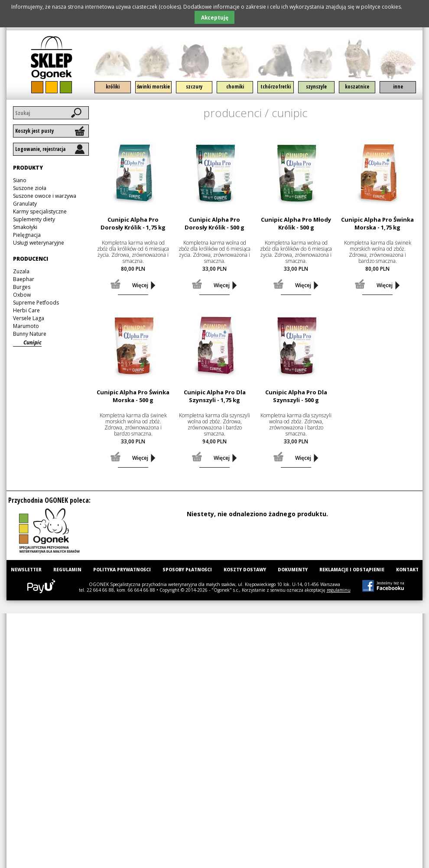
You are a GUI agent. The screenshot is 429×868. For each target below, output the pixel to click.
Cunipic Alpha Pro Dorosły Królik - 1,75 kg (133, 223)
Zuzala (21, 271)
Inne (398, 87)
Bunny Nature (30, 334)
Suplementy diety (34, 219)
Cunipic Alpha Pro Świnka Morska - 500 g (133, 396)
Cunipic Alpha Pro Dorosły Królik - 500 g (214, 223)
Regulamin (67, 570)
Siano (20, 180)
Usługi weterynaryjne (39, 243)
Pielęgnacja (27, 235)
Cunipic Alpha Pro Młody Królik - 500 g (296, 223)
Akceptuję (215, 17)
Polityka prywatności (122, 570)
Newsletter (26, 570)
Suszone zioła (30, 188)
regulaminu (339, 590)
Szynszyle (316, 87)
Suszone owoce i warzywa (45, 196)
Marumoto (26, 326)
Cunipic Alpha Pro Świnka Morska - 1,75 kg (377, 223)
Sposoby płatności (187, 570)
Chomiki (235, 87)
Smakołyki (25, 227)
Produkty (28, 168)
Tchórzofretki (276, 87)
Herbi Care (26, 310)
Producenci (232, 113)
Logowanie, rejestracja (40, 149)
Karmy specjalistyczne (40, 211)
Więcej (140, 285)
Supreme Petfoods (36, 303)
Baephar (24, 279)
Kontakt (407, 570)
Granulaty (25, 204)
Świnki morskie (153, 87)
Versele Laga (29, 318)
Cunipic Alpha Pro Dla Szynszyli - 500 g (296, 396)
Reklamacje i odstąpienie (352, 570)
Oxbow (22, 295)
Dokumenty (293, 570)
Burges (22, 287)
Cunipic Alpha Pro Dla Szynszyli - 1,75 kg (215, 396)
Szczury (194, 87)
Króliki (113, 87)
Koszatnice (357, 87)
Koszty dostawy (245, 570)
